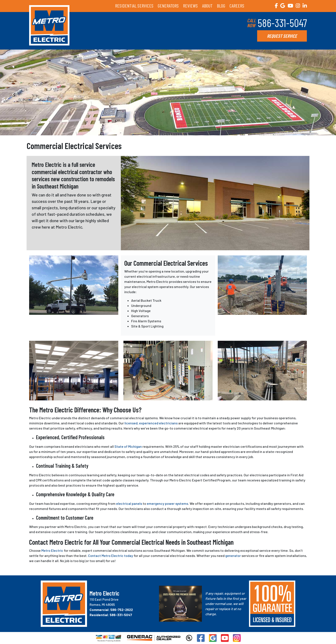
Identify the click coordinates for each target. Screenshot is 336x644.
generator (233, 556)
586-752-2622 (122, 610)
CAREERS (237, 6)
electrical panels (129, 503)
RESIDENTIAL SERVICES (134, 6)
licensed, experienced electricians (151, 423)
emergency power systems (167, 503)
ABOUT (207, 6)
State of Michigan (128, 446)
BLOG (221, 6)
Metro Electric (52, 550)
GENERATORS (168, 6)
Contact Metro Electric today (111, 556)
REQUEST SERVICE (282, 36)
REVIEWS (190, 6)
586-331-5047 (282, 23)
